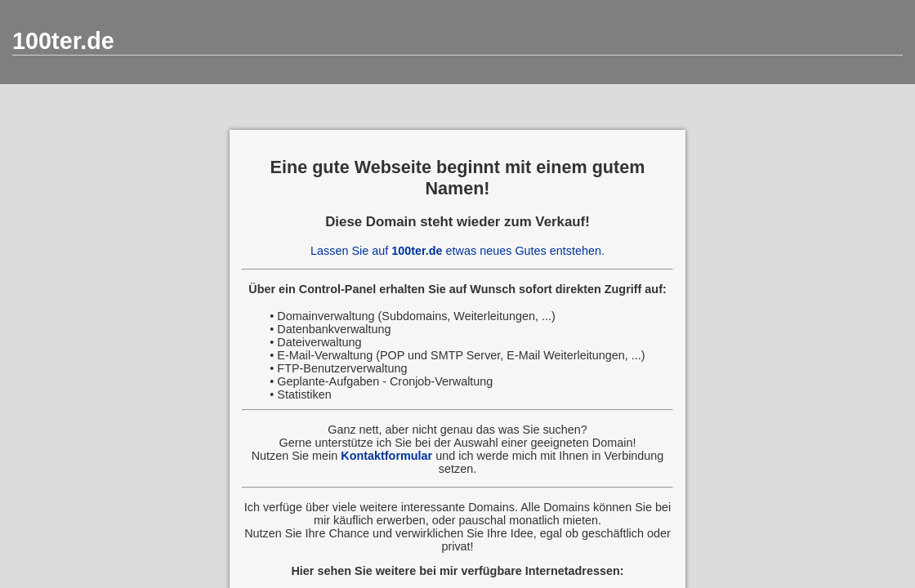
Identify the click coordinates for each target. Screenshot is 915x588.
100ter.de (63, 41)
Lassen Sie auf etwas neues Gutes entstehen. (457, 251)
